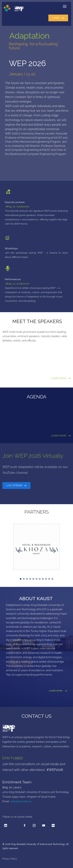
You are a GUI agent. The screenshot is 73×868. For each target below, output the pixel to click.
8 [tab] (43, 579)
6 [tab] (36, 579)
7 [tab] (40, 579)
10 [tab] (49, 579)
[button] (65, 6)
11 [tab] (52, 579)
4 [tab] (30, 579)
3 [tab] (27, 579)
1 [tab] (21, 579)
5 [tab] (33, 579)
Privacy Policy (10, 859)
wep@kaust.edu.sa (21, 801)
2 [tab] (24, 579)
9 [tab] (46, 579)
